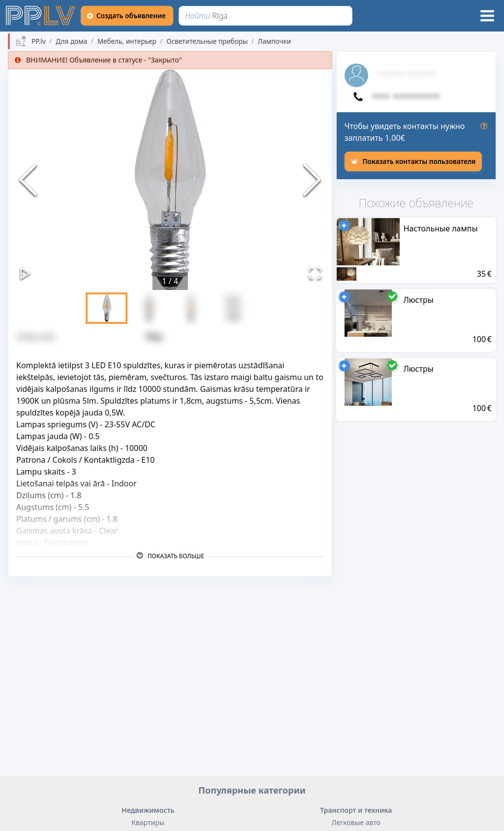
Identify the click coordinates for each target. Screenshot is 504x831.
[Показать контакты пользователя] (413, 161)
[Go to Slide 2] (149, 308)
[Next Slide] (312, 180)
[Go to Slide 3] (191, 308)
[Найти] (266, 16)
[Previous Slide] (28, 180)
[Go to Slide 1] (107, 308)
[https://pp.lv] (41, 16)
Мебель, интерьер (127, 41)
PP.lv (39, 41)
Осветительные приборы (207, 41)
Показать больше (170, 556)
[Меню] (487, 16)
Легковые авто (356, 822)
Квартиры (148, 822)
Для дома (71, 41)
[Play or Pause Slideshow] (25, 273)
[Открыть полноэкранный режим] (315, 273)
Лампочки (274, 41)
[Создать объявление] (127, 16)
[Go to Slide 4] (234, 308)
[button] (170, 180)
